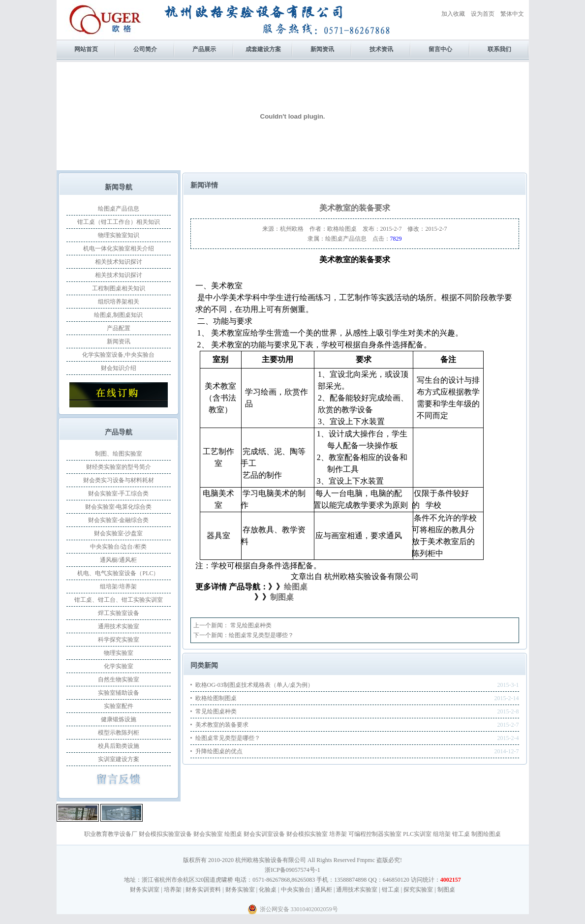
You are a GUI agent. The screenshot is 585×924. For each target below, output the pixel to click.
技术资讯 (381, 49)
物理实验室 (119, 653)
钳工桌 (461, 834)
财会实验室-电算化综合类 (119, 507)
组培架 (442, 834)
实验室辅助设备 (119, 693)
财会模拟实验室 (307, 834)
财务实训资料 (203, 890)
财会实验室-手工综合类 (119, 493)
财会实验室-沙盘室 (119, 533)
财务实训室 (145, 890)
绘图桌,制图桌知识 (118, 315)
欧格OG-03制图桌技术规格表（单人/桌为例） (255, 685)
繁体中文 (512, 14)
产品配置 (119, 328)
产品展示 (204, 49)
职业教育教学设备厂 (111, 834)
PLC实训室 (417, 834)
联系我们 (499, 49)
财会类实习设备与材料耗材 (119, 480)
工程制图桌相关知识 (119, 288)
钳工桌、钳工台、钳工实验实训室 (119, 600)
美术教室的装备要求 (222, 725)
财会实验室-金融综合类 (119, 520)
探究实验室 (418, 890)
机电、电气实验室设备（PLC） (118, 573)
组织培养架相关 (119, 302)
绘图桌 (233, 834)
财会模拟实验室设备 (165, 834)
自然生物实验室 (119, 679)
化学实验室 (119, 666)
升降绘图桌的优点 (219, 751)
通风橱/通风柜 (118, 560)
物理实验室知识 (119, 235)
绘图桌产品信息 (119, 209)
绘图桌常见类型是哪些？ (261, 635)
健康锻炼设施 (119, 719)
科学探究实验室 (119, 640)
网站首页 (86, 49)
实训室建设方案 (119, 759)
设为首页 (483, 14)
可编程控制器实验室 (375, 834)
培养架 (338, 834)
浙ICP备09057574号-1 (292, 870)
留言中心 (440, 49)
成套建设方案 (263, 49)
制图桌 (282, 597)
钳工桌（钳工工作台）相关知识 (119, 222)
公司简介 (145, 49)
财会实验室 (208, 834)
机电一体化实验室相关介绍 (119, 248)
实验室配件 (119, 706)
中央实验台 (296, 890)
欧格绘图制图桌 (216, 698)
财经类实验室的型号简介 (119, 467)
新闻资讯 (322, 49)
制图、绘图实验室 (119, 454)
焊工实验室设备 (119, 613)
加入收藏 (453, 14)
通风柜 (323, 890)
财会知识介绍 (119, 368)
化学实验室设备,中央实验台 (118, 355)
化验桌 (268, 890)
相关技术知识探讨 (119, 262)
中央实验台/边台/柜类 (118, 547)
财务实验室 (240, 890)
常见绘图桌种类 (250, 625)
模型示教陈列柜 (119, 733)
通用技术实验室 (119, 626)
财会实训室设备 (264, 834)
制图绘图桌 (486, 834)
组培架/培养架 (118, 586)
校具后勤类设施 (119, 746)
